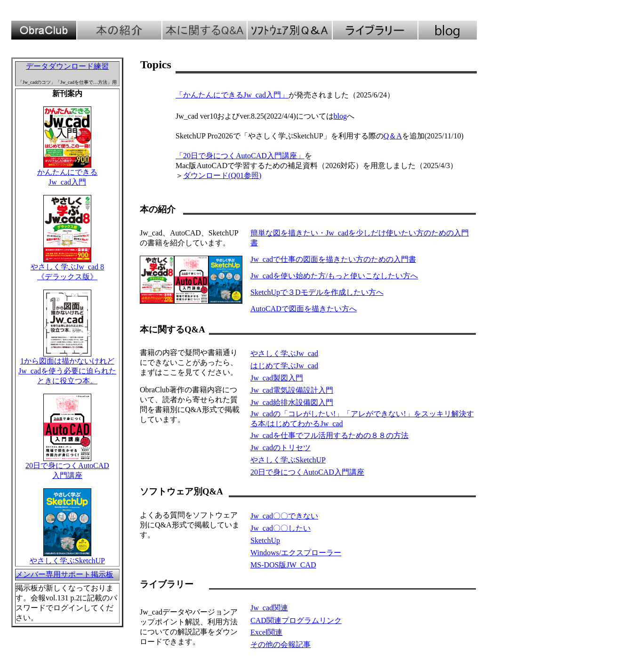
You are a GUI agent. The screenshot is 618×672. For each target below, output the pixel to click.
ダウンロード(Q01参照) (222, 175)
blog (340, 116)
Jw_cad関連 (269, 608)
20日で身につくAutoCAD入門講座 (307, 472)
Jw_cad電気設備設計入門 (292, 390)
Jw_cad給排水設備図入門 (292, 402)
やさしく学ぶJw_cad (284, 353)
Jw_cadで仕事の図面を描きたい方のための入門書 (333, 259)
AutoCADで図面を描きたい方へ (304, 309)
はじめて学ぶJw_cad (284, 366)
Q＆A (393, 136)
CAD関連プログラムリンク (296, 620)
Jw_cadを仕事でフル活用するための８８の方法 (329, 435)
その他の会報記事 (281, 644)
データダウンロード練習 (67, 66)
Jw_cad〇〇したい (281, 528)
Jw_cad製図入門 (277, 378)
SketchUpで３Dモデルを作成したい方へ (317, 292)
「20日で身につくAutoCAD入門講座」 (240, 156)
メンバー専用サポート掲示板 (64, 574)
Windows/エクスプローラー (296, 553)
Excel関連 (266, 632)
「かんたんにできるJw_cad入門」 (232, 95)
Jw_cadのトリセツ (281, 448)
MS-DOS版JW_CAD (283, 565)
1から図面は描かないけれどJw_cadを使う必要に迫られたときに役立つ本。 (67, 371)
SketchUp (265, 540)
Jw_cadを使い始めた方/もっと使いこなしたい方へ (334, 276)
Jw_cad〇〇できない (284, 516)
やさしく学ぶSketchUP (67, 561)
